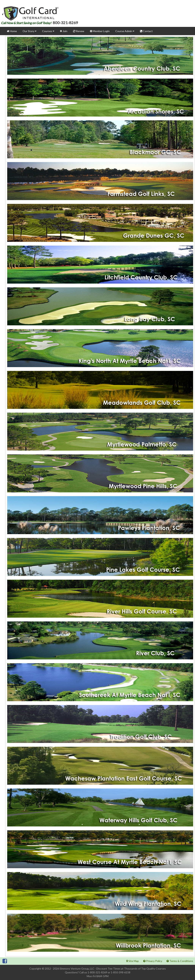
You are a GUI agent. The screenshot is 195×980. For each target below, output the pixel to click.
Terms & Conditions (180, 961)
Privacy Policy (153, 961)
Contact (146, 31)
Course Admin (125, 31)
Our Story (29, 31)
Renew (79, 31)
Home (12, 31)
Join (64, 31)
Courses (48, 31)
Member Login (100, 31)
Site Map (133, 961)
